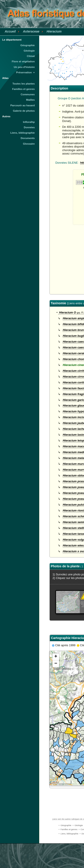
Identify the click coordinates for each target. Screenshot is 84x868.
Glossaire (29, 144)
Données (29, 127)
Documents (28, 138)
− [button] (56, 664)
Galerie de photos (24, 111)
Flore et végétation (23, 61)
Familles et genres (24, 89)
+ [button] (56, 657)
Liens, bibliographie (23, 133)
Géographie (28, 45)
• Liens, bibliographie (69, 834)
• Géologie (78, 825)
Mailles (30, 100)
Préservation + (25, 72)
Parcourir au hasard (23, 105)
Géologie (29, 51)
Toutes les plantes (24, 84)
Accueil (10, 31)
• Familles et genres (68, 829)
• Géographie (65, 825)
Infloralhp (29, 122)
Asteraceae (31, 31)
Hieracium (54, 31)
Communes (28, 94)
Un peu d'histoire (24, 67)
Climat (31, 56)
